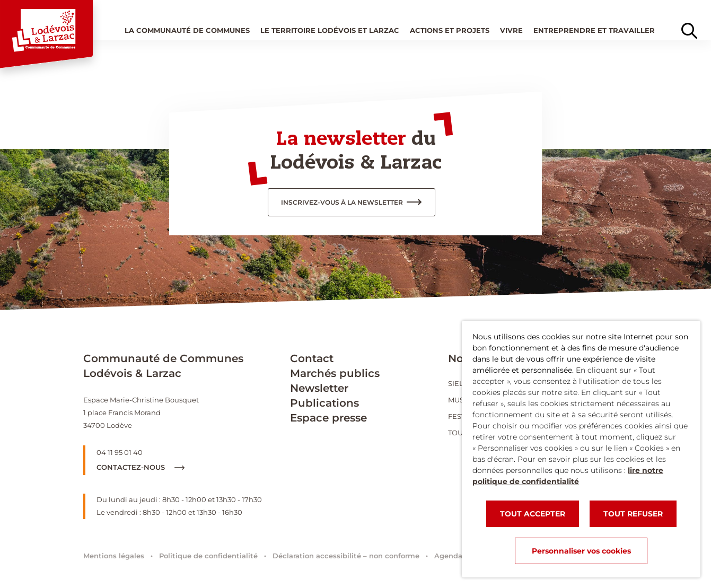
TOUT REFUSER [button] (633, 514)
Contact (312, 358)
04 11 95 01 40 (120, 452)
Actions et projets (450, 30)
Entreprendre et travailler (594, 30)
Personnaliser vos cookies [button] (581, 551)
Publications (324, 403)
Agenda (448, 556)
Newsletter (319, 388)
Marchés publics (335, 373)
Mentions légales (114, 556)
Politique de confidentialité (208, 556)
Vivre (511, 30)
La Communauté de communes (187, 30)
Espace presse (328, 418)
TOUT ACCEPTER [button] (533, 514)
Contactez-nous (141, 467)
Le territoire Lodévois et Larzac (330, 30)
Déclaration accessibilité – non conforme (346, 556)
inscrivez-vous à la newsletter (342, 202)
